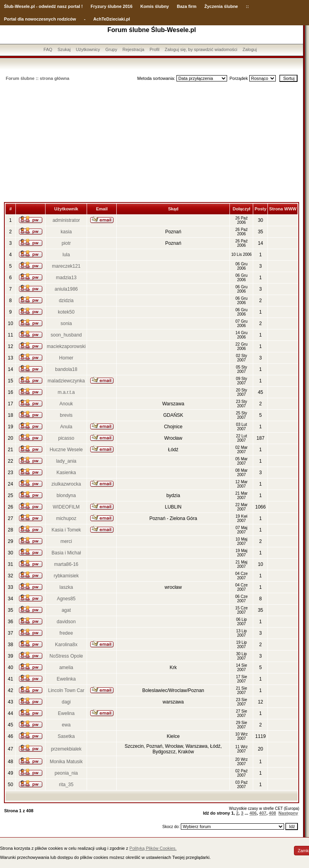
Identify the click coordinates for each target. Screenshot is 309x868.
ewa (66, 725)
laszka (66, 587)
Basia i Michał (66, 553)
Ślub (9, 6)
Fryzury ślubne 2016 (112, 6)
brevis (66, 415)
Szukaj (64, 49)
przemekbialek (66, 749)
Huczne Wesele (66, 450)
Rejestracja (134, 49)
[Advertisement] (152, 143)
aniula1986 (66, 289)
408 (272, 813)
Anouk (66, 404)
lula (66, 255)
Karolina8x (66, 645)
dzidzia (66, 301)
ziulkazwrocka (66, 484)
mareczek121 (66, 266)
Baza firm (187, 6)
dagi (66, 702)
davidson (66, 622)
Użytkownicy (88, 49)
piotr (66, 243)
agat (66, 610)
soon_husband (66, 335)
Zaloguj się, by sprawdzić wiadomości (201, 49)
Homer (66, 358)
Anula (66, 427)
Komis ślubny (155, 6)
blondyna (66, 495)
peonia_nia (66, 773)
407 (263, 813)
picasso (66, 438)
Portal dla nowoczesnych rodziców (40, 19)
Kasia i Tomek (66, 530)
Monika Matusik (66, 762)
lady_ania (66, 461)
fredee (66, 633)
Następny (288, 813)
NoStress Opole (66, 656)
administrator (66, 220)
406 (253, 813)
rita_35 (66, 785)
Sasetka (66, 736)
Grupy (111, 49)
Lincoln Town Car (66, 690)
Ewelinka (66, 679)
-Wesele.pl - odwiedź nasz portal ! (48, 6)
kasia (66, 232)
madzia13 (66, 278)
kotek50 (66, 312)
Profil (154, 49)
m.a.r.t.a (66, 392)
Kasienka (66, 473)
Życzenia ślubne (221, 6)
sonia (66, 323)
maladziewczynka (66, 381)
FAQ (48, 49)
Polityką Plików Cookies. (153, 848)
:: (247, 6)
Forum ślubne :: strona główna (37, 78)
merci (66, 541)
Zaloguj (250, 49)
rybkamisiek (66, 576)
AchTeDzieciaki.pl (112, 19)
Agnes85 (66, 599)
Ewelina (66, 713)
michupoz (66, 518)
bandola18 (66, 369)
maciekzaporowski (66, 346)
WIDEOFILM (66, 507)
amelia (66, 668)
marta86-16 (66, 564)
